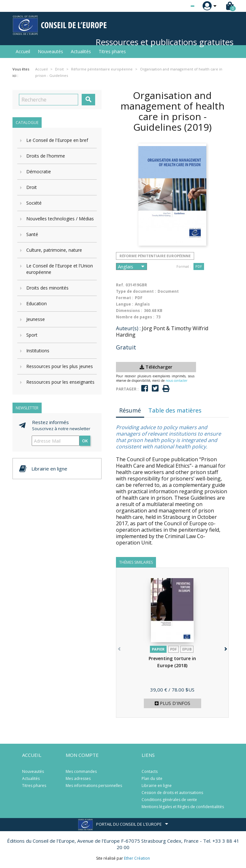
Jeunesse (36, 319)
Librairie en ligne (157, 786)
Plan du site (152, 778)
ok (85, 441)
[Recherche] (49, 100)
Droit (32, 187)
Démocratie (39, 172)
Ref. (120, 285)
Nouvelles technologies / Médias (60, 219)
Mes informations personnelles (94, 786)
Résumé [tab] (130, 410)
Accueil (23, 51)
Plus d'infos (172, 703)
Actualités (81, 51)
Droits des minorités (47, 288)
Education (37, 303)
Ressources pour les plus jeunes (60, 366)
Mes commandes (81, 771)
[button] (225, 648)
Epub (187, 649)
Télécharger (156, 367)
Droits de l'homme (46, 156)
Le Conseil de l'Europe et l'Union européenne (60, 269)
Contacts (150, 771)
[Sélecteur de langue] (179, 6)
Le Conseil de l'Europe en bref (57, 140)
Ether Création (137, 858)
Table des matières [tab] (175, 410)
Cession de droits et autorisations (172, 793)
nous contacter (176, 381)
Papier (158, 649)
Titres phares (112, 51)
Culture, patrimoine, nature (54, 250)
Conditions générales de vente (169, 800)
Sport (32, 335)
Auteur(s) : (128, 328)
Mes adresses (78, 778)
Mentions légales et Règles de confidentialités (183, 807)
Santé (32, 234)
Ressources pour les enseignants (60, 382)
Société (34, 203)
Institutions (38, 351)
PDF (199, 266)
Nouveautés (50, 51)
